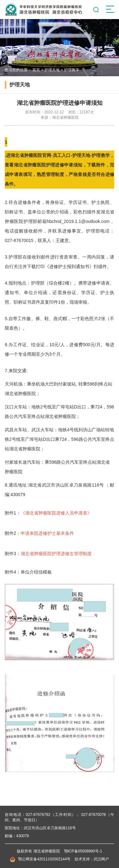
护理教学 (72, 70)
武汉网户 (101, 859)
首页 (36, 70)
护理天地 (52, 70)
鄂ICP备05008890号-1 (83, 851)
